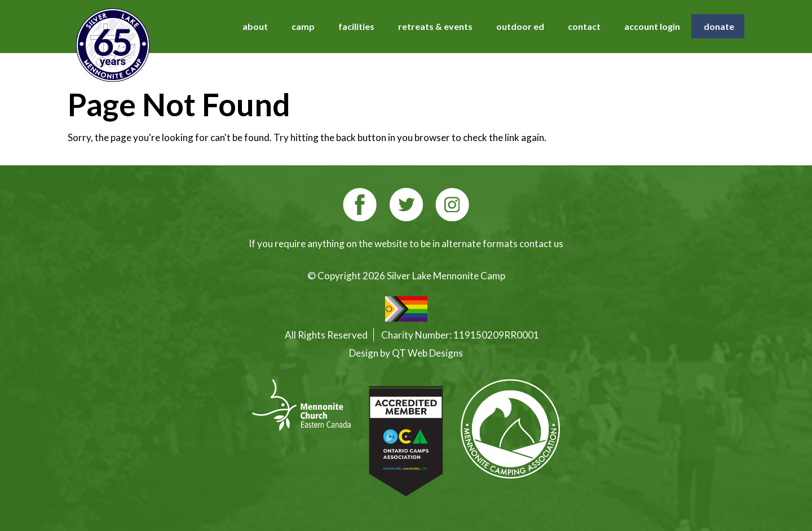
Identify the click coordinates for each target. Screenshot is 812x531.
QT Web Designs (427, 353)
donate (719, 26)
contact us (541, 243)
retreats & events (435, 26)
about (255, 26)
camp (303, 26)
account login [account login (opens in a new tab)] (652, 26)
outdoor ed (520, 26)
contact (584, 26)
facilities (356, 26)
